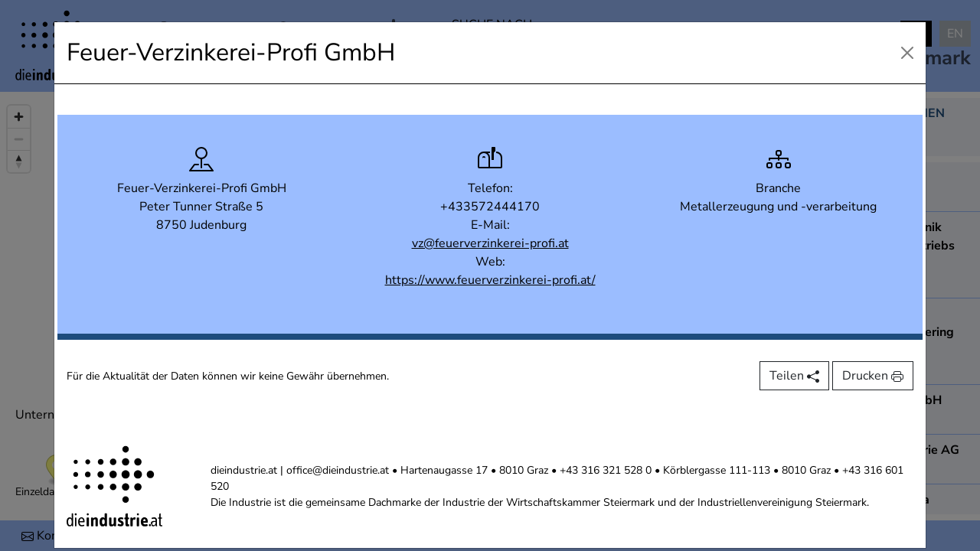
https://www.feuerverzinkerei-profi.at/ (490, 280)
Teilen (794, 376)
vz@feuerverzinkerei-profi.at (490, 243)
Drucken (873, 376)
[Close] (907, 53)
